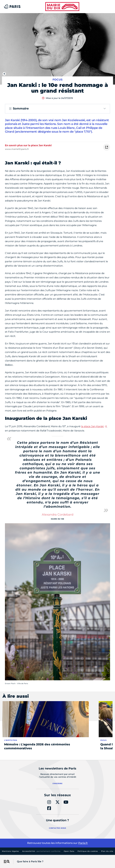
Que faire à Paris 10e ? (30, 861)
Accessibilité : (41, 851)
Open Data (69, 851)
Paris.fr (83, 843)
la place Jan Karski (92, 426)
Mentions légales (10, 851)
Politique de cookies (88, 851)
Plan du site (107, 851)
